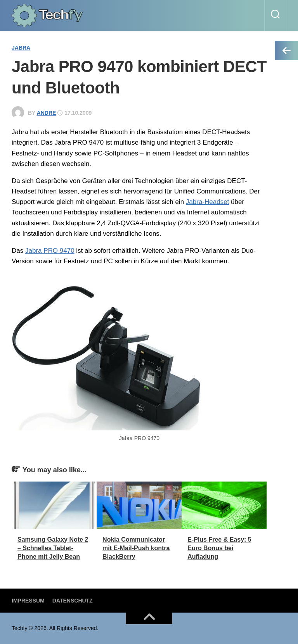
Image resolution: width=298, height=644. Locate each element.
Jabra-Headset (208, 202)
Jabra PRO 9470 (50, 251)
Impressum (28, 601)
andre (47, 113)
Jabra (21, 48)
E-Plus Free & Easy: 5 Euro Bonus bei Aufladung (219, 548)
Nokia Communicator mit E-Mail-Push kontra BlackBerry (136, 548)
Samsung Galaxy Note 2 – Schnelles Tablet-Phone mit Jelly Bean (53, 548)
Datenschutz (73, 601)
